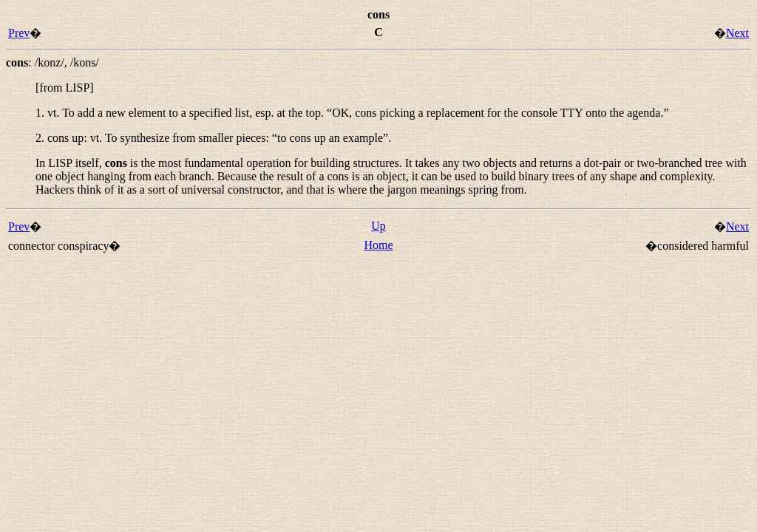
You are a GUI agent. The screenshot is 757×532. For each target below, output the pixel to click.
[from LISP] (65, 88)
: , (52, 62)
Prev (19, 33)
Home (378, 245)
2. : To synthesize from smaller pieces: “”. (213, 138)
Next (737, 33)
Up (378, 226)
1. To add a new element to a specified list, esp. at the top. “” (352, 113)
